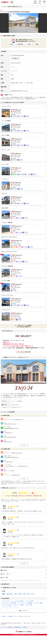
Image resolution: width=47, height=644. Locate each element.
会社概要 (25, 627)
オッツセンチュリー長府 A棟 (9, 603)
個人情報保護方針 (17, 627)
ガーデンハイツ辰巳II (18, 605)
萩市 (29, 594)
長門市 (29, 44)
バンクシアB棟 (29, 601)
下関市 (11, 44)
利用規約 (10, 627)
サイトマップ (4, 627)
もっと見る (23, 563)
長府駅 (37, 44)
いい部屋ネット (4, 616)
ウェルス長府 (29, 605)
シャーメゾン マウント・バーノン (10, 607)
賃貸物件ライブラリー (13, 616)
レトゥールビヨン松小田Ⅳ (17, 601)
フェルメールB (5, 601)
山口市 (33, 594)
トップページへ (24, 611)
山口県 (3, 591)
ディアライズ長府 (38, 603)
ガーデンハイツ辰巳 (7, 605)
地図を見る (15, 58)
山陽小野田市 (20, 44)
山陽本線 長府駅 (15, 91)
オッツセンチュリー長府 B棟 (25, 603)
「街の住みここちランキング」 (16, 499)
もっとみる (23, 445)
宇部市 (25, 594)
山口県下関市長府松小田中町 (18, 56)
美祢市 (20, 594)
